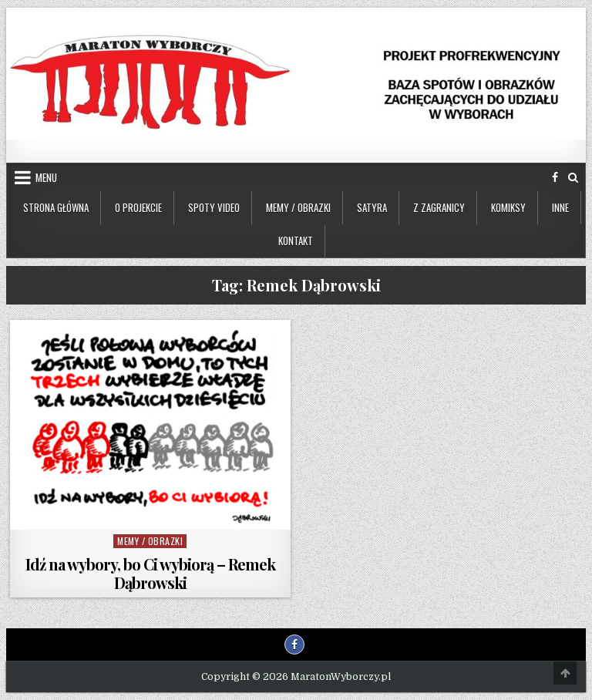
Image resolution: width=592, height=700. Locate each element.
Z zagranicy (439, 207)
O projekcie (138, 207)
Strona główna (56, 207)
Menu (46, 177)
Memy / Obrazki (298, 207)
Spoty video (214, 207)
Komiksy (508, 207)
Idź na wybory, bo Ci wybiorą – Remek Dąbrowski (150, 573)
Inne (560, 207)
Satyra (372, 207)
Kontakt (296, 241)
